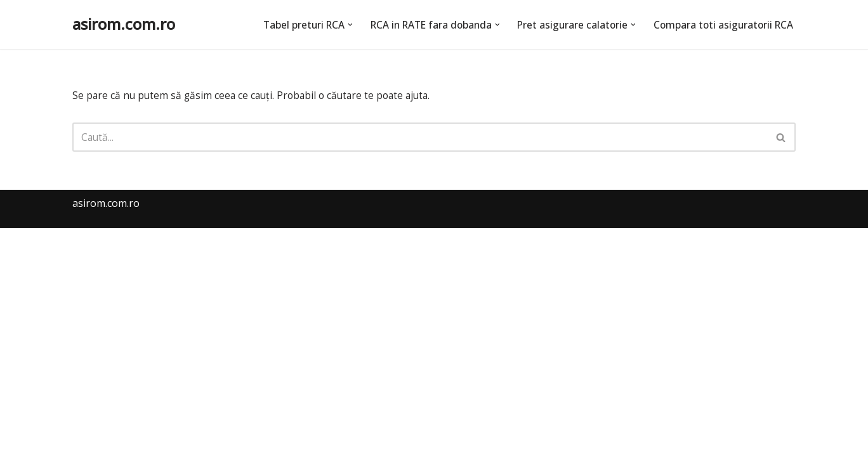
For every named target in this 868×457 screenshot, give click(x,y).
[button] (338, 24)
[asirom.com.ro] (124, 24)
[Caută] (420, 138)
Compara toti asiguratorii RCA (721, 24)
